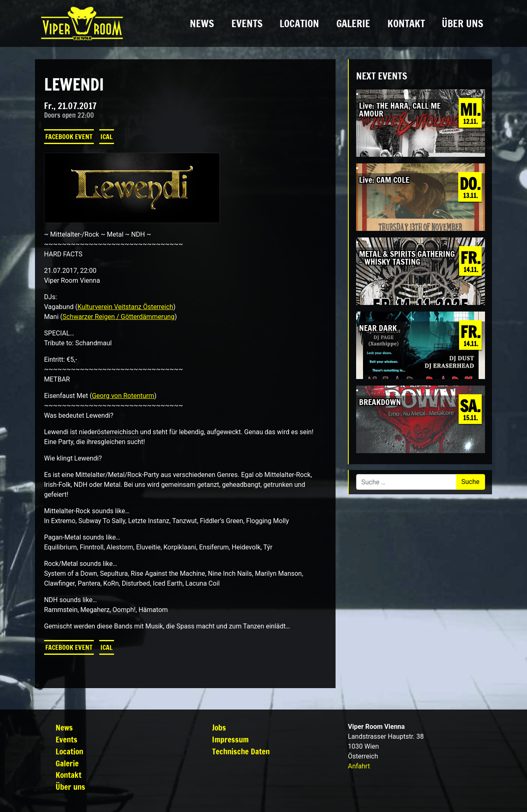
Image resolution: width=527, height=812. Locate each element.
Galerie (353, 23)
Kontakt (406, 23)
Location (299, 23)
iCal (107, 137)
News (202, 23)
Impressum (230, 739)
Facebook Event (69, 137)
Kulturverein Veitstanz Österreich (125, 307)
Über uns (463, 23)
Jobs (219, 727)
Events (247, 23)
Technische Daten (241, 751)
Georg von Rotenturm (123, 396)
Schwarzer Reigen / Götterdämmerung (119, 317)
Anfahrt (359, 766)
